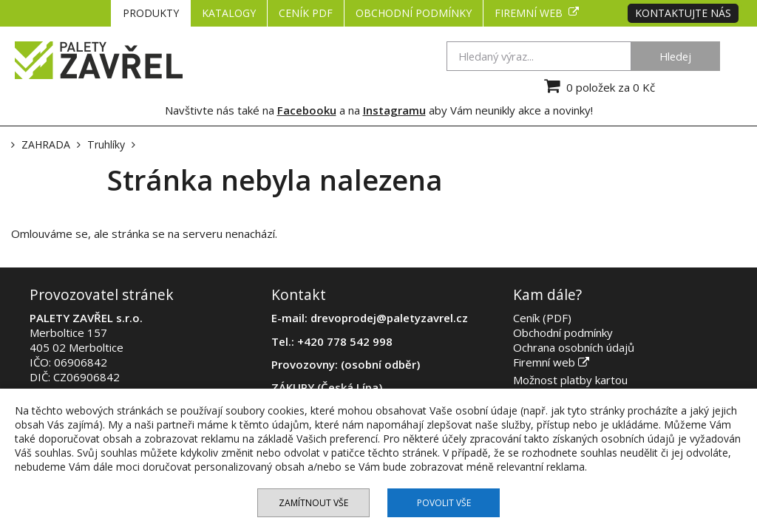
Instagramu (394, 110)
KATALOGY (229, 13)
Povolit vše (444, 503)
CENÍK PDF (306, 13)
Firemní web (537, 13)
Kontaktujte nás (683, 13)
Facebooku (307, 110)
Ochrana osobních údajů (574, 347)
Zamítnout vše (313, 503)
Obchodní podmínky (414, 13)
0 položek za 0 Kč (598, 86)
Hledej (675, 56)
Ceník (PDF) (542, 318)
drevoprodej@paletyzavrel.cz (389, 318)
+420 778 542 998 (345, 341)
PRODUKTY (151, 13)
